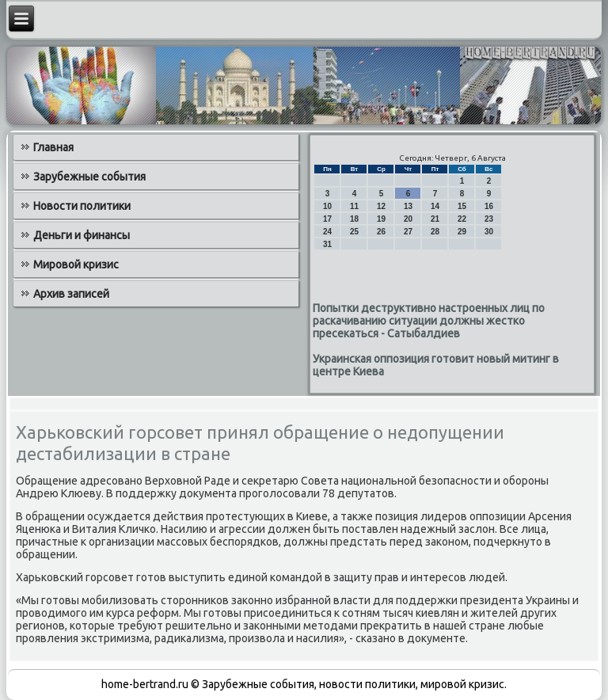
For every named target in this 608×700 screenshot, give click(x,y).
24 (327, 232)
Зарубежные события (89, 177)
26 (381, 232)
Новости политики (82, 206)
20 (408, 219)
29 (462, 232)
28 (435, 232)
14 (435, 206)
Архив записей (71, 294)
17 (327, 219)
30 (489, 232)
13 (408, 206)
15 (462, 206)
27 (408, 232)
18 (354, 219)
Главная (53, 147)
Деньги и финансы (82, 235)
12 (381, 206)
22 (462, 219)
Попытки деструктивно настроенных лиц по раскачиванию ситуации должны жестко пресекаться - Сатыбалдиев (429, 321)
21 (435, 219)
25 (354, 232)
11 (354, 206)
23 (489, 219)
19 (381, 219)
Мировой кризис (76, 264)
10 (327, 206)
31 (327, 244)
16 (489, 206)
